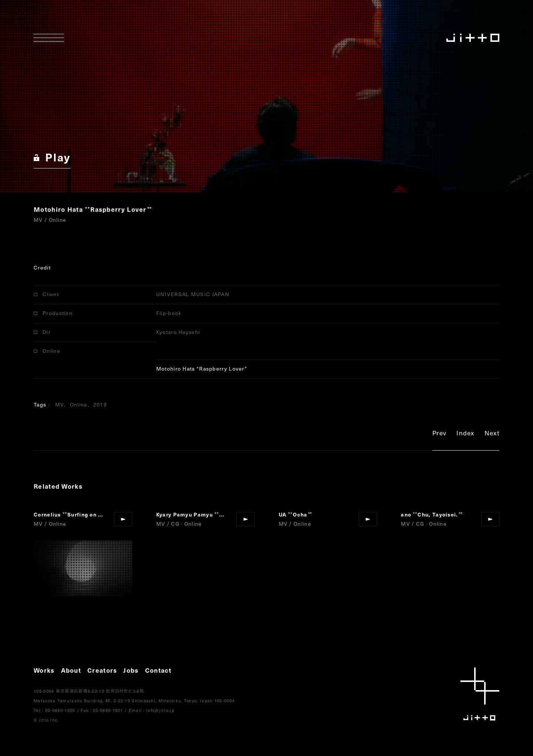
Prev (439, 434)
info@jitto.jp (160, 710)
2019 (100, 404)
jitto (480, 694)
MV (60, 404)
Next (492, 434)
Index (465, 434)
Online (79, 404)
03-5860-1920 (60, 710)
